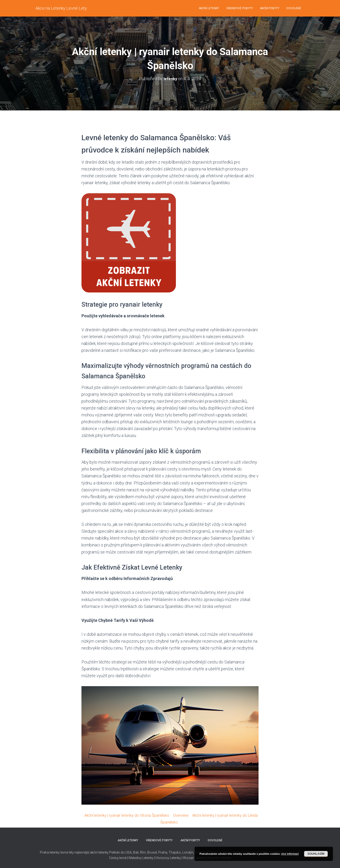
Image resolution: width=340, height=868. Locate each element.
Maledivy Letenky (141, 858)
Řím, (143, 852)
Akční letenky (209, 8)
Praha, (163, 852)
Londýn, (188, 852)
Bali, (136, 852)
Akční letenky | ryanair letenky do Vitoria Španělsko (129, 815)
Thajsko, (175, 852)
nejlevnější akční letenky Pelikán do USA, (103, 852)
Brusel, (152, 852)
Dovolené (294, 8)
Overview (187, 815)
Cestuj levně (118, 858)
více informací (290, 854)
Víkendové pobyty (240, 8)
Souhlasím (316, 854)
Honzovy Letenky (168, 858)
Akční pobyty (270, 8)
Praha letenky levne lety (57, 852)
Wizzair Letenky (194, 858)
